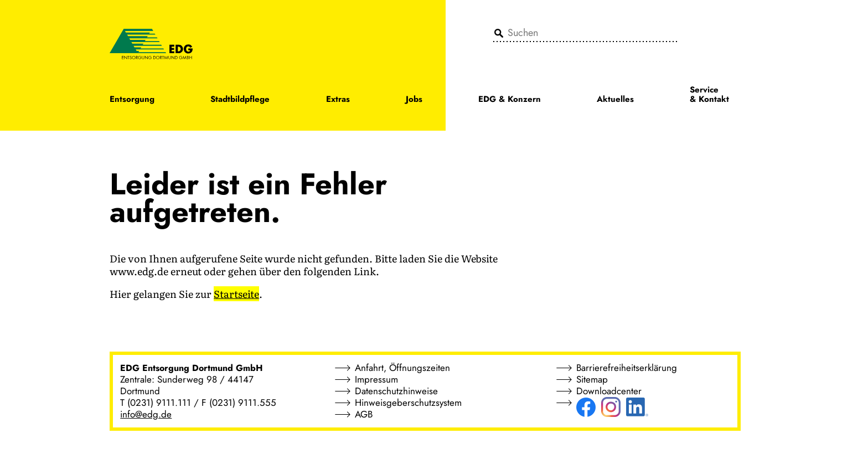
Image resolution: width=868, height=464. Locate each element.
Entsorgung (132, 100)
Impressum (376, 379)
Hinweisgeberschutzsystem (408, 403)
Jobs (414, 100)
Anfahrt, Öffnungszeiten (402, 368)
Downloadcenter (609, 391)
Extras (338, 100)
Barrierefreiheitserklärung (627, 368)
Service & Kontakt (709, 95)
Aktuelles (615, 100)
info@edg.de (146, 414)
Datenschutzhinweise (396, 391)
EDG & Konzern (510, 100)
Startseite (236, 294)
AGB (364, 414)
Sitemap (592, 379)
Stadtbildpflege (240, 100)
